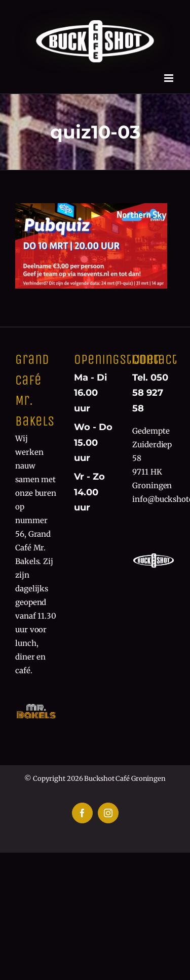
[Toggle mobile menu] (169, 78)
